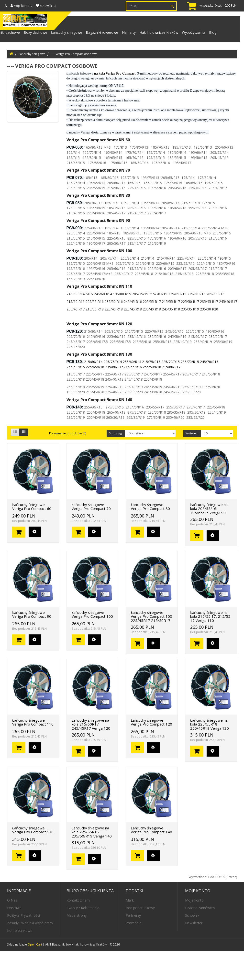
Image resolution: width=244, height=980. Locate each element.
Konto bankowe (20, 960)
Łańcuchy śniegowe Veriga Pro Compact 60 (32, 536)
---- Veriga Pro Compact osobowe (74, 83)
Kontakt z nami (78, 930)
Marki (130, 930)
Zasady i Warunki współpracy (30, 952)
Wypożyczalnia (201, 35)
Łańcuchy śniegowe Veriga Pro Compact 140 (151, 859)
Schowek (192, 945)
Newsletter (194, 952)
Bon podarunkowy (140, 937)
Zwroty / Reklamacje (83, 937)
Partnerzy (133, 945)
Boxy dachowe (33, 35)
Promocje (133, 952)
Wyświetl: (192, 462)
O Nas (12, 930)
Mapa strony (77, 945)
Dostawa (14, 937)
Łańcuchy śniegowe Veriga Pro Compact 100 (92, 644)
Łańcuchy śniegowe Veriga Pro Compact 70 (91, 536)
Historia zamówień (200, 937)
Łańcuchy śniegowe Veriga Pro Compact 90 (32, 644)
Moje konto (194, 930)
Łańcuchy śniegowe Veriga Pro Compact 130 (33, 859)
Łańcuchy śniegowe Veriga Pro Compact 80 (150, 536)
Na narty (132, 35)
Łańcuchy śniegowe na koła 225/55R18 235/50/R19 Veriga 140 (92, 861)
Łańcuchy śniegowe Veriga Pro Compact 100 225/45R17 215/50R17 (151, 645)
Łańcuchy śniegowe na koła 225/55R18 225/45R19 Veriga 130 (210, 753)
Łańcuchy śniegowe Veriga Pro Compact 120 (151, 751)
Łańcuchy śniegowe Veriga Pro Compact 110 (33, 751)
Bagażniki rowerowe (103, 35)
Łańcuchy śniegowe (66, 35)
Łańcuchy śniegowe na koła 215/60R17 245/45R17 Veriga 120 (91, 753)
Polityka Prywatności (23, 945)
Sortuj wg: (116, 462)
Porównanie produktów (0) (68, 462)
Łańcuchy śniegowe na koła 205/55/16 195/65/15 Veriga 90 (209, 538)
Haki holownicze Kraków (164, 35)
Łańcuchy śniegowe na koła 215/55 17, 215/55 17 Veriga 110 (210, 645)
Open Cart (35, 974)
